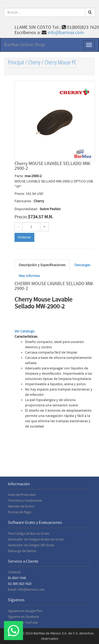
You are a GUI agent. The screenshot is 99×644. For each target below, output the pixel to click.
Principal (16, 62)
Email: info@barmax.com (26, 590)
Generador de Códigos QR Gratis (31, 545)
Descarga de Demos (22, 551)
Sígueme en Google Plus (25, 611)
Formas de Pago (20, 512)
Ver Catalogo (25, 331)
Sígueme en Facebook (23, 617)
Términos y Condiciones (25, 501)
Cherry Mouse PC (61, 62)
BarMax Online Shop (25, 45)
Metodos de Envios (21, 506)
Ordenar (24, 237)
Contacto (14, 572)
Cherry (34, 62)
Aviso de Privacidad (22, 495)
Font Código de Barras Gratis (29, 534)
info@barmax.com (66, 33)
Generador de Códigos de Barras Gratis (36, 539)
